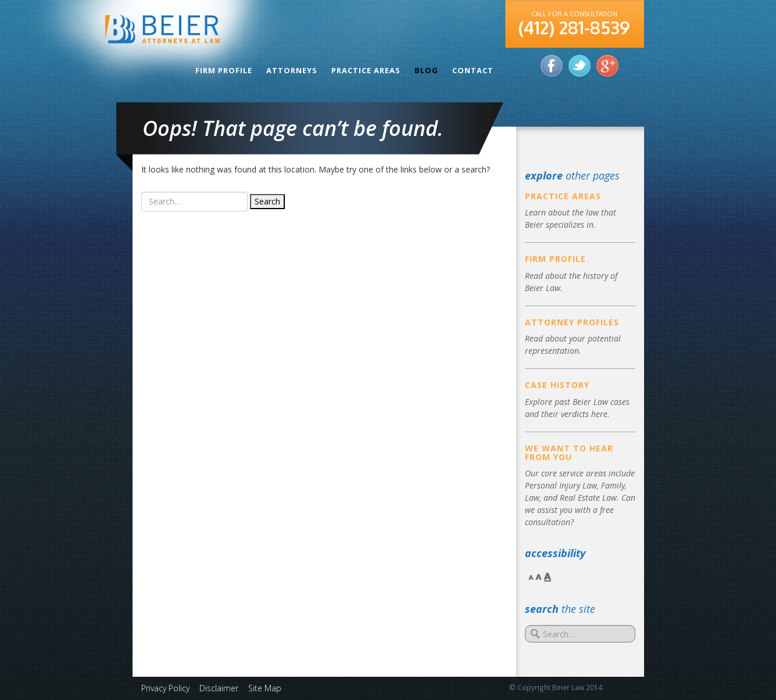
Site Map (265, 688)
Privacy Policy (165, 688)
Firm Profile (224, 70)
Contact (473, 70)
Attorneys (292, 70)
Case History (557, 385)
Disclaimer (219, 688)
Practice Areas (366, 70)
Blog (426, 70)
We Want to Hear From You (569, 453)
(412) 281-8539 (574, 27)
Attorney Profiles (572, 322)
